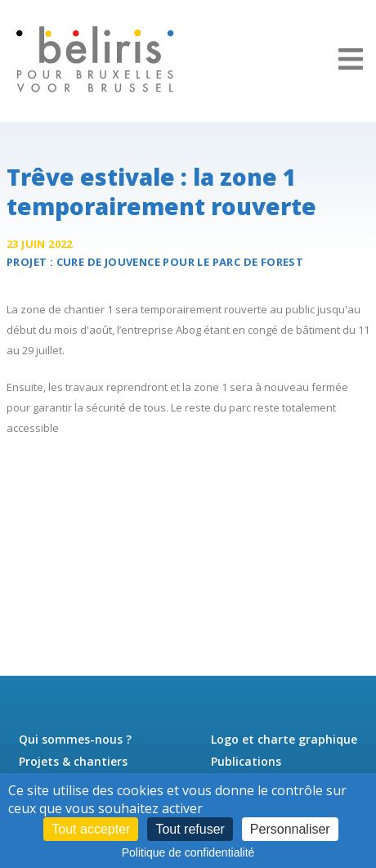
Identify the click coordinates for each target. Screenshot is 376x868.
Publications (246, 761)
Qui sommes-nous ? (75, 739)
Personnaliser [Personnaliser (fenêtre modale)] (290, 829)
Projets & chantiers (73, 761)
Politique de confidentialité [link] (188, 852)
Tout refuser (190, 829)
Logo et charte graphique (284, 739)
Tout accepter (91, 829)
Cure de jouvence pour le (180, 262)
